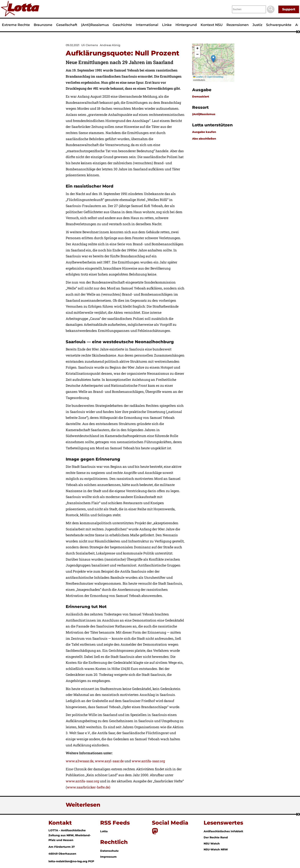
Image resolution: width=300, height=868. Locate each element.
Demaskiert (201, 97)
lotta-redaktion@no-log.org (68, 861)
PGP (91, 861)
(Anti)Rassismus (95, 25)
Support (289, 9)
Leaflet (198, 77)
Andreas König (110, 45)
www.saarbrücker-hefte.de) (89, 787)
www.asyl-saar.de (109, 761)
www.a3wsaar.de (80, 761)
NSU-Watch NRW (216, 849)
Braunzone (43, 25)
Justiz (257, 25)
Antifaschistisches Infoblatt (223, 831)
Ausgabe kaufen (204, 132)
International (147, 25)
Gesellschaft (67, 25)
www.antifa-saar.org (148, 761)
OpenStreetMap (215, 77)
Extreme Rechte (16, 25)
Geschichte (122, 25)
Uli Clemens (90, 45)
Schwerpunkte (279, 25)
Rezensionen (238, 25)
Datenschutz (109, 851)
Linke (167, 25)
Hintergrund (186, 25)
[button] (213, 59)
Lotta (104, 831)
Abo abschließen (204, 139)
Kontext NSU (212, 25)
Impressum (108, 857)
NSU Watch (212, 844)
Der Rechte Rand (216, 837)
